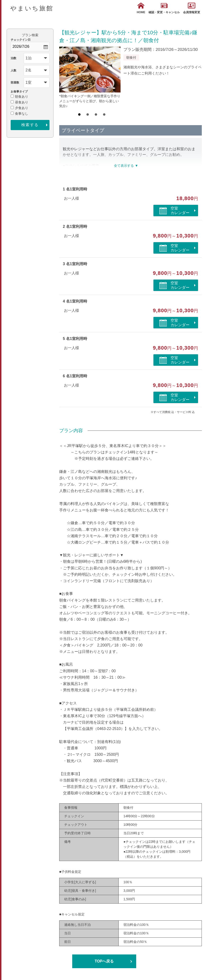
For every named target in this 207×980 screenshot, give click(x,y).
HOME (141, 8)
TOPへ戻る (104, 961)
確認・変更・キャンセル (164, 8)
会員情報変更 (192, 8)
